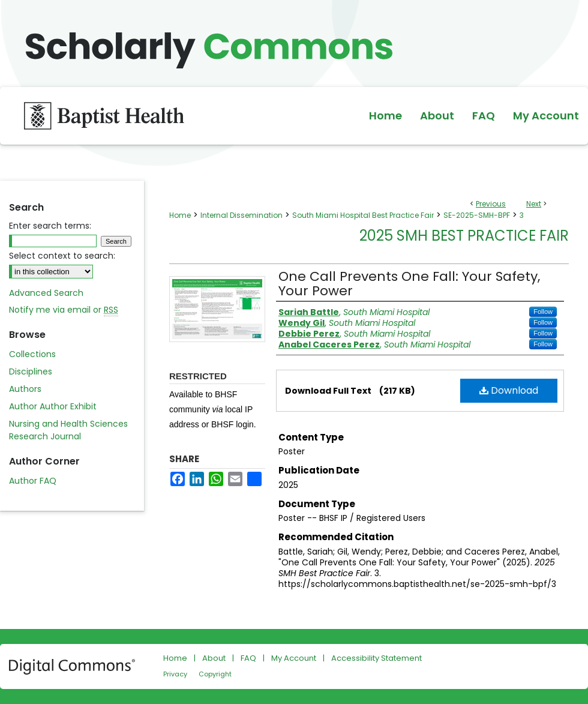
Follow (543, 311)
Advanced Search (46, 293)
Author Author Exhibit (53, 406)
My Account (294, 658)
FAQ (248, 658)
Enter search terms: (50, 226)
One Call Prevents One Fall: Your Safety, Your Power (409, 284)
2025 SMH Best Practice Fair (464, 236)
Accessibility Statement (376, 658)
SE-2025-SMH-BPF (477, 215)
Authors (25, 389)
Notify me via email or (64, 310)
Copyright (215, 674)
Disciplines (31, 372)
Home (180, 215)
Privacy (175, 674)
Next (534, 204)
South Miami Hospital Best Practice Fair (363, 215)
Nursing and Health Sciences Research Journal (68, 430)
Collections (32, 354)
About (214, 658)
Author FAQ (33, 481)
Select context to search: (62, 256)
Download (509, 390)
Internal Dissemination (241, 215)
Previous (491, 204)
